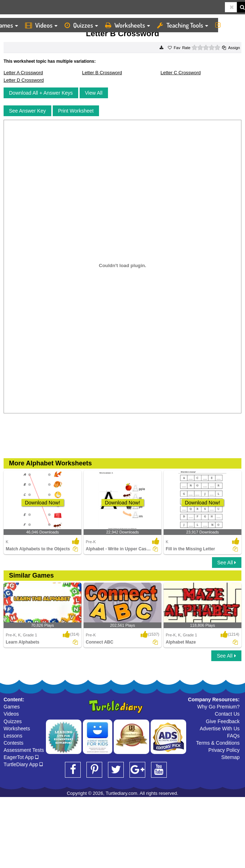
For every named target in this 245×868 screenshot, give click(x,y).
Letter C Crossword (181, 73)
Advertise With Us (220, 729)
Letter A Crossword (23, 73)
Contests (13, 743)
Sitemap (230, 757)
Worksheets (128, 25)
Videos (41, 25)
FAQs (233, 736)
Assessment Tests (24, 750)
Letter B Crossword (102, 73)
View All (94, 93)
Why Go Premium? (218, 707)
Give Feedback (223, 721)
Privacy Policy (224, 750)
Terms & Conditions (218, 743)
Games (12, 707)
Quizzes (81, 25)
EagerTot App (21, 757)
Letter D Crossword (24, 80)
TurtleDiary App (23, 764)
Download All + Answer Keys (41, 93)
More (228, 25)
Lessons (13, 736)
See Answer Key (27, 111)
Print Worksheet (76, 111)
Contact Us (227, 714)
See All (227, 563)
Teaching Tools (183, 25)
